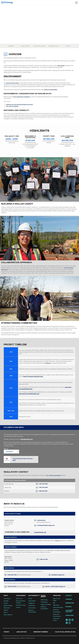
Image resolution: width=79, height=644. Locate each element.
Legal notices (21, 632)
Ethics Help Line (8, 615)
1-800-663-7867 (43, 491)
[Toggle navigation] (76, 3)
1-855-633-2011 (41, 520)
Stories (6, 612)
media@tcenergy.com (58, 575)
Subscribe (69, 615)
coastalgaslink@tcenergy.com (46, 525)
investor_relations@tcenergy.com (55, 586)
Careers (69, 599)
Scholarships (44, 602)
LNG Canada (61, 65)
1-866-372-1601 (43, 559)
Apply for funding (46, 604)
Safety (30, 598)
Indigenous (31, 603)
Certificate (48, 363)
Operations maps (21, 605)
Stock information (58, 607)
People (6, 603)
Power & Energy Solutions (20, 602)
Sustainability (34, 596)
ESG (54, 603)
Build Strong (44, 600)
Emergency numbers (41, 632)
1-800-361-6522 (12, 586)
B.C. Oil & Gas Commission (54, 475)
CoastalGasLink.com (26, 439)
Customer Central (69, 611)
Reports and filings (56, 599)
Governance (7, 598)
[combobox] (11, 452)
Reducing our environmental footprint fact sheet (19, 104)
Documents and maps (40, 46)
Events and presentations (57, 615)
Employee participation (44, 608)
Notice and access (56, 619)
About (6, 596)
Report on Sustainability (51, 89)
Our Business (21, 596)
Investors (57, 596)
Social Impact (43, 596)
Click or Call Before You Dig (65, 632)
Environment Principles (12, 83)
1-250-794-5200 (43, 484)
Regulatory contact (54, 46)
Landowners (32, 605)
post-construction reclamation (22, 97)
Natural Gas (19, 598)
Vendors (18, 607)
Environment (32, 608)
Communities (32, 601)
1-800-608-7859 (12, 575)
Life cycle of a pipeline (12, 106)
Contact (68, 46)
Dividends (56, 610)
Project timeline (25, 46)
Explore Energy (8, 605)
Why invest (56, 605)
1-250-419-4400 (43, 487)
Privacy (6, 632)
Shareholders (57, 612)
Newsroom (7, 608)
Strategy (6, 601)
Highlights (11, 46)
